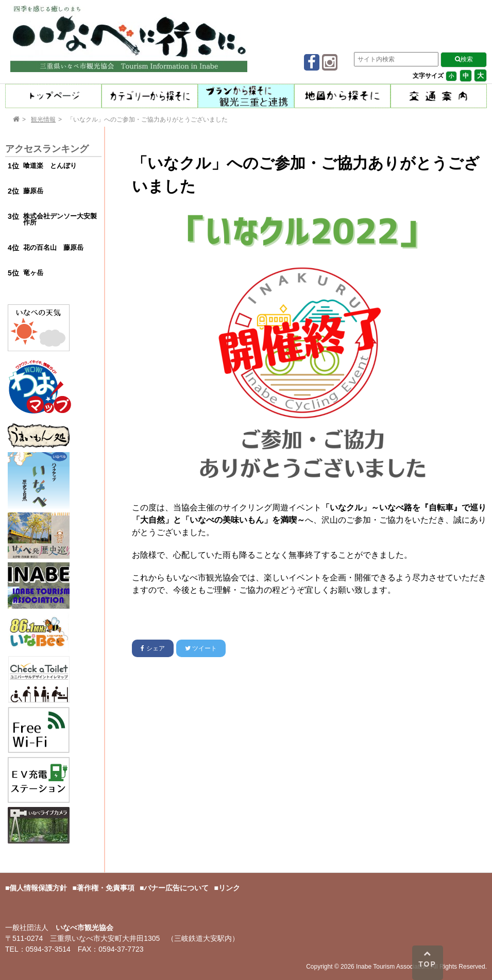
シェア (152, 648)
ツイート (201, 648)
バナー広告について (176, 888)
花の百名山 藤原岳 (53, 247)
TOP (427, 959)
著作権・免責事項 (106, 888)
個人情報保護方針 (38, 888)
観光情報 (43, 119)
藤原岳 (33, 191)
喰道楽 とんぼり (50, 166)
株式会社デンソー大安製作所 (60, 219)
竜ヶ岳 (33, 273)
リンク (229, 888)
